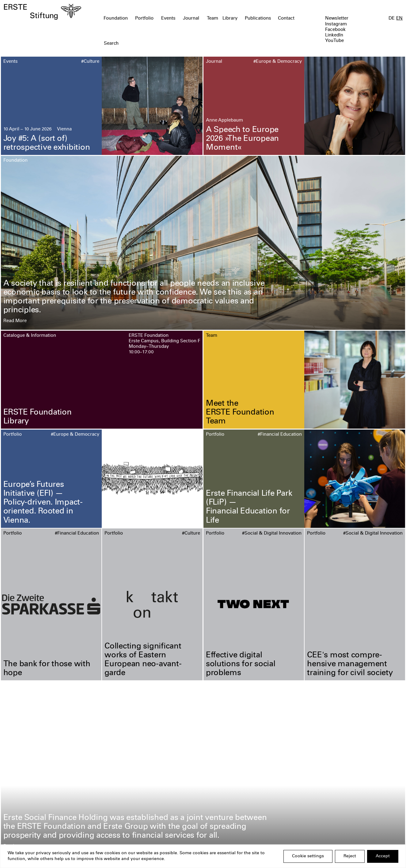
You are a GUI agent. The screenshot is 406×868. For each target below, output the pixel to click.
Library (230, 19)
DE (392, 19)
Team (212, 19)
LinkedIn (334, 35)
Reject (350, 856)
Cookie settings (308, 856)
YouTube (334, 41)
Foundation (116, 19)
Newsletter (337, 19)
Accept (383, 856)
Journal (191, 19)
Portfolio (144, 19)
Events (168, 19)
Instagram (336, 24)
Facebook (335, 30)
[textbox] (171, 44)
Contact (286, 19)
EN (399, 19)
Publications (258, 19)
